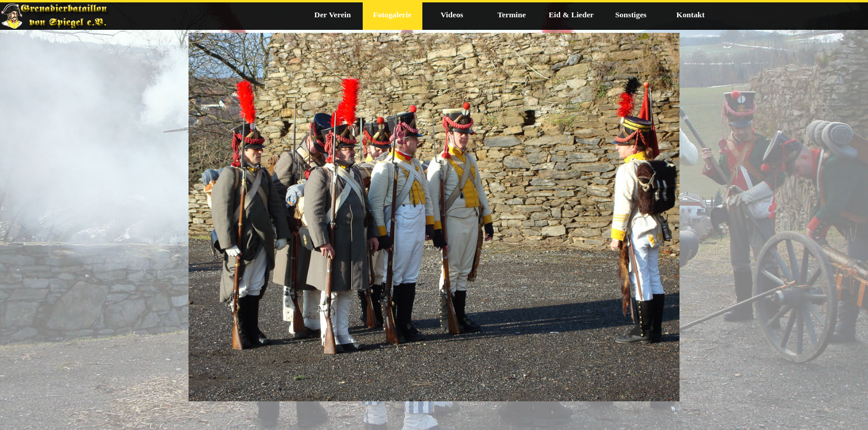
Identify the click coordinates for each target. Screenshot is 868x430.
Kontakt (691, 15)
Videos (452, 15)
